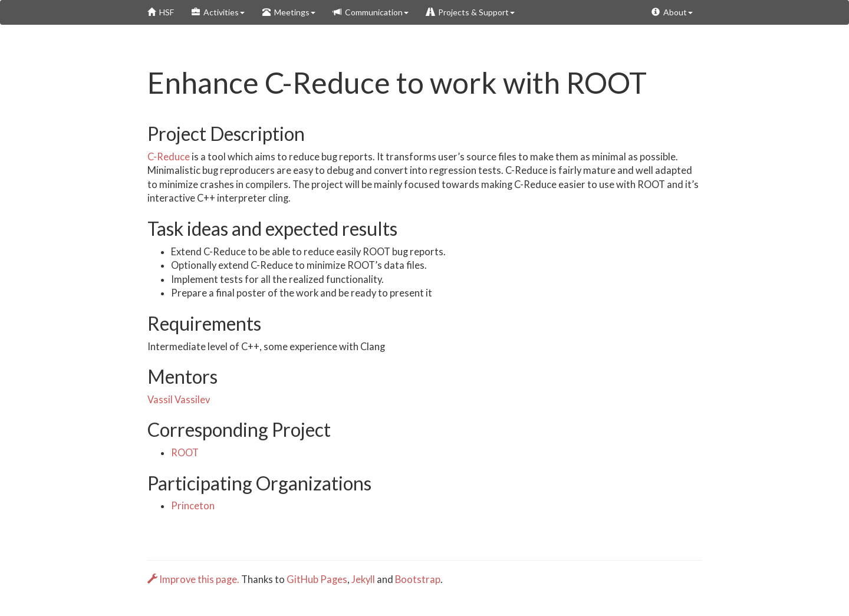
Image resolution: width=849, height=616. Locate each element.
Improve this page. (194, 579)
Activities (218, 12)
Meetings (289, 12)
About (672, 12)
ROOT (185, 453)
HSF (161, 12)
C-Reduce (169, 157)
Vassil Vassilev (179, 400)
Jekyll (363, 579)
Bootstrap (418, 579)
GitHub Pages (317, 579)
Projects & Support (470, 12)
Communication (371, 12)
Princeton (193, 506)
